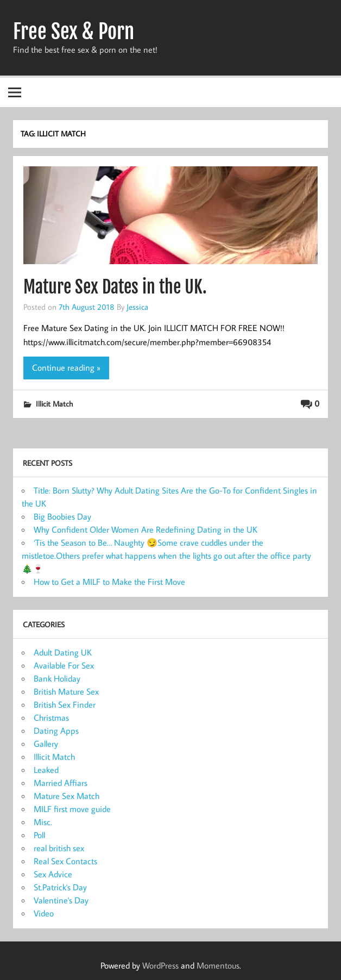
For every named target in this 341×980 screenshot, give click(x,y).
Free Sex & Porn (74, 32)
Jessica (137, 307)
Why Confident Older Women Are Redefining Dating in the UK (146, 529)
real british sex (59, 848)
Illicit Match (54, 404)
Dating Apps (56, 731)
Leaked (46, 770)
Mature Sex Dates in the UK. (115, 287)
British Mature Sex (66, 691)
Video (44, 913)
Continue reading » (66, 367)
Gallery (46, 744)
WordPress (160, 965)
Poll (39, 835)
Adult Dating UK (63, 652)
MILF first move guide (72, 809)
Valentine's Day (61, 900)
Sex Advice (53, 874)
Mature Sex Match (67, 796)
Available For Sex (64, 665)
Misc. (43, 822)
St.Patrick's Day (60, 887)
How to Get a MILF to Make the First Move (109, 582)
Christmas (51, 717)
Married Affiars (61, 783)
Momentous (218, 965)
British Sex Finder (65, 704)
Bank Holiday (57, 678)
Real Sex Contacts (65, 861)
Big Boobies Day (62, 516)
